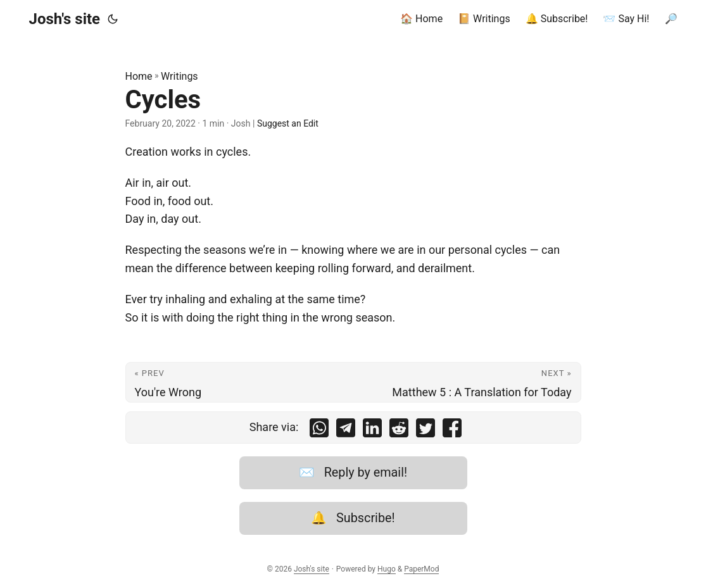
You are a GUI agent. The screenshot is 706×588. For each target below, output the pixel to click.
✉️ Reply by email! (353, 472)
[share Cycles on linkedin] (372, 431)
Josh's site (65, 19)
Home (139, 76)
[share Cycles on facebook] (452, 431)
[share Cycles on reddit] (399, 431)
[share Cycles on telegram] (346, 431)
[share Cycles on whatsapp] (319, 431)
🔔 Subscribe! (353, 518)
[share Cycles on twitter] (425, 431)
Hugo (387, 569)
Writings (180, 76)
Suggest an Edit (288, 123)
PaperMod (421, 569)
